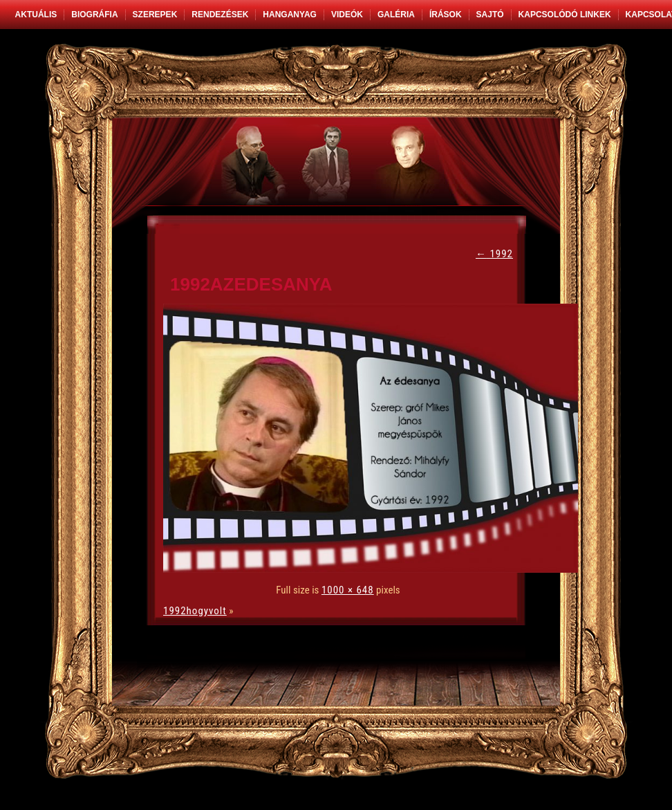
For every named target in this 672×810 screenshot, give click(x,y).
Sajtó (490, 15)
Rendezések (220, 15)
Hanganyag (290, 15)
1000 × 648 (348, 590)
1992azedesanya (251, 284)
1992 (494, 254)
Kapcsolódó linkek (565, 15)
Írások (446, 15)
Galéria (396, 15)
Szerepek (155, 15)
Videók (347, 15)
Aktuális (36, 15)
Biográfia (94, 15)
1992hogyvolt (195, 611)
